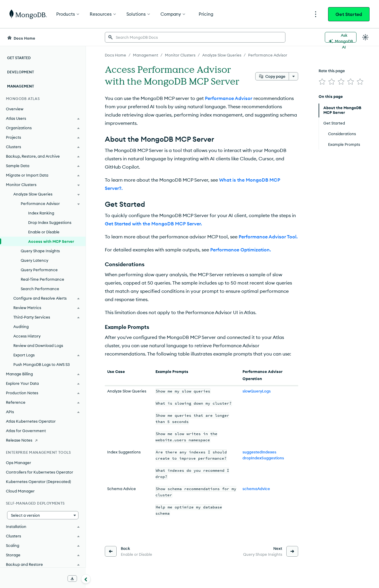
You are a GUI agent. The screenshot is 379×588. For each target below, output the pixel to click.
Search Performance (40, 289)
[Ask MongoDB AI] (341, 37)
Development (21, 72)
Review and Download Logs (38, 345)
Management (21, 86)
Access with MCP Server (51, 241)
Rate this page (332, 71)
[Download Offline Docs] (72, 579)
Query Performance (39, 270)
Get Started (349, 14)
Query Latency (34, 260)
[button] (43, 515)
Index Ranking (41, 213)
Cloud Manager (20, 491)
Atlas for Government (26, 431)
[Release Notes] (43, 440)
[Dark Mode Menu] (365, 37)
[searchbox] (195, 37)
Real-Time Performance (42, 279)
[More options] (293, 76)
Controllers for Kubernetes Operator (40, 472)
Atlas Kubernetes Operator (31, 421)
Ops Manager (19, 463)
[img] (322, 82)
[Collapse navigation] (86, 579)
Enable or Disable (44, 232)
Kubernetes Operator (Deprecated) (38, 482)
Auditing (21, 327)
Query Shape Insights (40, 251)
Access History (27, 336)
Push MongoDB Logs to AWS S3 (42, 364)
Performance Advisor (229, 98)
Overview (15, 109)
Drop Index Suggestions (50, 222)
